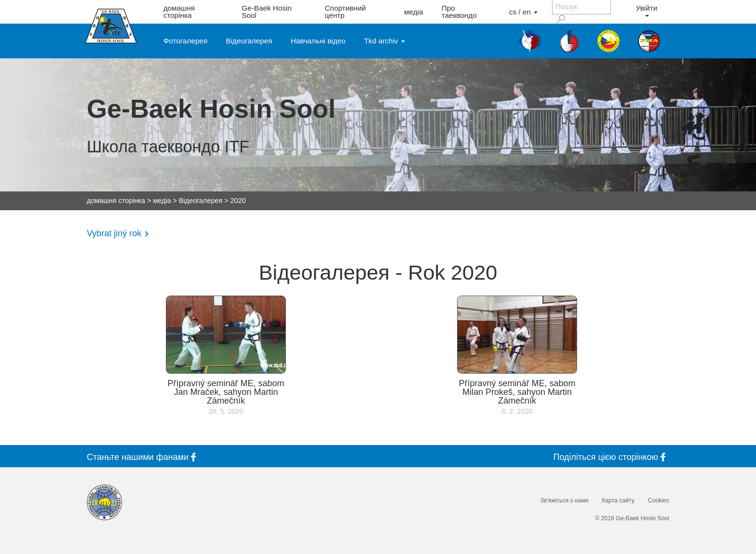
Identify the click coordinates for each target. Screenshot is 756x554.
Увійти (647, 10)
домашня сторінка (179, 12)
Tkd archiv (385, 41)
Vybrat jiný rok (114, 233)
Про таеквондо (459, 12)
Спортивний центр (345, 12)
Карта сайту (618, 500)
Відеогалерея (249, 41)
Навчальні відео (318, 41)
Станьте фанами (143, 457)
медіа (414, 12)
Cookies (659, 500)
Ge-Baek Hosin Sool (267, 12)
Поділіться (611, 457)
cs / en (523, 12)
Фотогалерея (186, 41)
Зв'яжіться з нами (565, 500)
